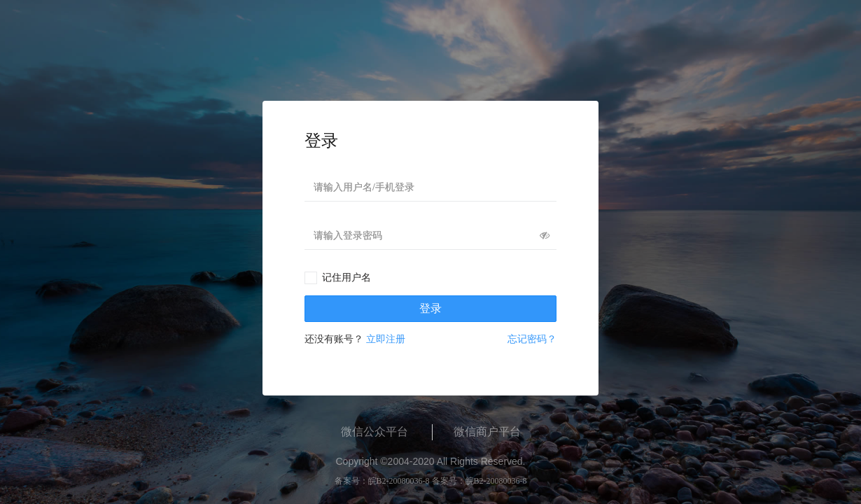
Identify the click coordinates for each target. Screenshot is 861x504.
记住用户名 (346, 278)
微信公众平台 (374, 432)
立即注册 (386, 339)
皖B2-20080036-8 (399, 481)
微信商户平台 (487, 432)
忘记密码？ (532, 339)
